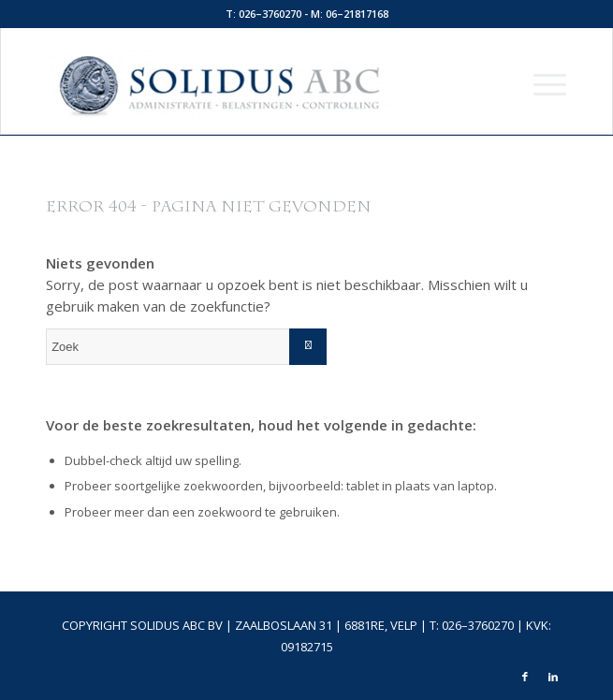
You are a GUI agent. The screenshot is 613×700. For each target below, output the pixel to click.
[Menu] (540, 83)
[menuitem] (540, 83)
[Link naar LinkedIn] (553, 677)
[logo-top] (255, 83)
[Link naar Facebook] (525, 677)
